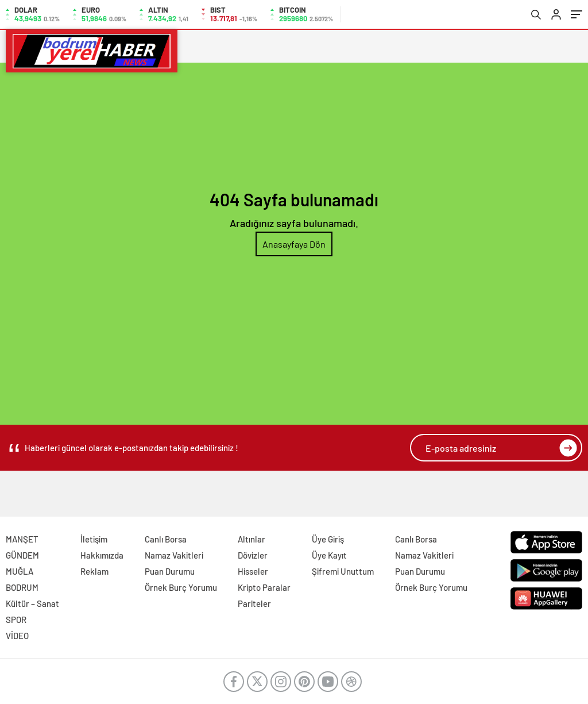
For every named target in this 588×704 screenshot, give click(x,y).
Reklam (94, 571)
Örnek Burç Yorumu (181, 587)
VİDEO (17, 636)
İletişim (94, 539)
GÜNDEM (22, 555)
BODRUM (22, 587)
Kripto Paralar (264, 587)
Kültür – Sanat (32, 603)
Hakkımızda (102, 555)
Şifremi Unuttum (343, 571)
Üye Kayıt (329, 555)
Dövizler (253, 555)
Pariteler (254, 603)
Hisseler (253, 571)
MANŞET (22, 539)
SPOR (16, 620)
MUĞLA (20, 571)
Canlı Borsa (166, 539)
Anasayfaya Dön (294, 244)
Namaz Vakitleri (174, 555)
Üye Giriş (328, 539)
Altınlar (252, 539)
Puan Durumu (170, 571)
